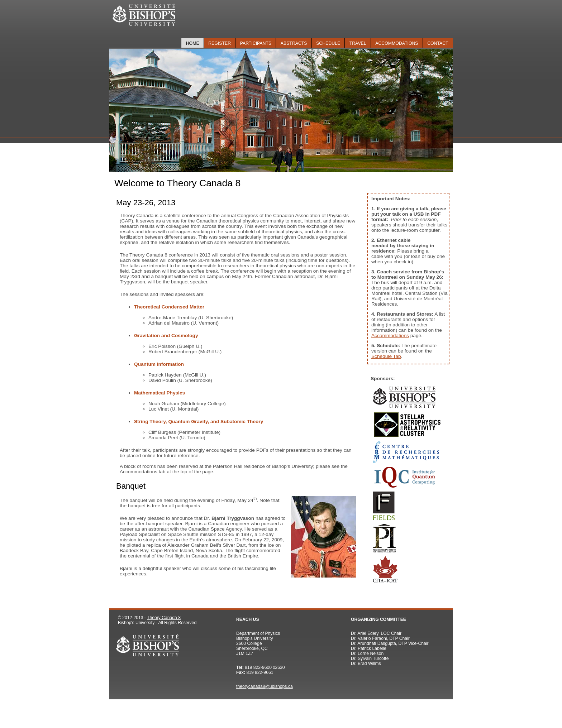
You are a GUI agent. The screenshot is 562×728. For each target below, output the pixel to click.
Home (193, 43)
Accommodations (397, 43)
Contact (438, 43)
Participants (256, 43)
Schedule (328, 43)
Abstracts (294, 43)
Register (220, 43)
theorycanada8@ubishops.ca (265, 686)
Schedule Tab (386, 356)
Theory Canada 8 (164, 618)
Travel (358, 43)
